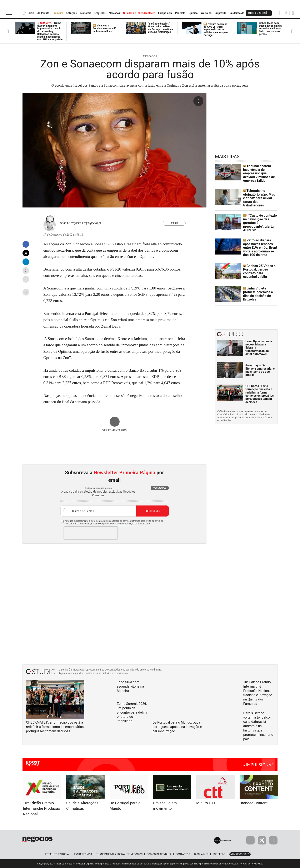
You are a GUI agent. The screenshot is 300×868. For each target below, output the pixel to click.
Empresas (100, 13)
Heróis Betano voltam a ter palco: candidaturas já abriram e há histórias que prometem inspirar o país (258, 726)
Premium (58, 13)
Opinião (193, 13)
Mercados (114, 13)
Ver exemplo (160, 488)
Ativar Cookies (240, 854)
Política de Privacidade (251, 864)
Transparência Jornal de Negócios (120, 854)
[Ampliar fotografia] (198, 101)
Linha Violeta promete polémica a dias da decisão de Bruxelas (259, 286)
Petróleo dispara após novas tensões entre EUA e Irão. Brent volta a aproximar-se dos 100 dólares (259, 240)
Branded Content (254, 803)
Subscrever (152, 511)
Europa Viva (165, 13)
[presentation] (91, 533)
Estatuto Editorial (58, 854)
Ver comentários (114, 430)
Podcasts (180, 13)
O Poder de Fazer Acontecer (139, 13)
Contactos (183, 854)
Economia (86, 13)
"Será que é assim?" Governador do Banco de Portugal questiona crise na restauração (161, 28)
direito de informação (124, 524)
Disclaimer (201, 854)
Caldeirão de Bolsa (241, 13)
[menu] (9, 13)
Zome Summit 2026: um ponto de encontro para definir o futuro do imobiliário (132, 712)
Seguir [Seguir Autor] (174, 223)
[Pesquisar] (286, 13)
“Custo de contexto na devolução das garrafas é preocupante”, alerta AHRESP (260, 217)
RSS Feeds (219, 854)
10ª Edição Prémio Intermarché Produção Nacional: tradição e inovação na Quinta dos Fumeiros (258, 693)
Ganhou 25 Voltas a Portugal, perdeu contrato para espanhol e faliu (260, 263)
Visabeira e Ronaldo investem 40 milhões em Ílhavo (105, 28)
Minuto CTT (206, 803)
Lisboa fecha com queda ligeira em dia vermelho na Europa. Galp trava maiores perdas (271, 29)
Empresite (221, 13)
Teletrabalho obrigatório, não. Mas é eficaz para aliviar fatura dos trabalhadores (259, 195)
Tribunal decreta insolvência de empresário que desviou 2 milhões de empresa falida (260, 172)
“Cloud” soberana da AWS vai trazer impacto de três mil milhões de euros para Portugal (216, 30)
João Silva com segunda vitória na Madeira (130, 686)
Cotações (71, 13)
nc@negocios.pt (91, 223)
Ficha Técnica (83, 854)
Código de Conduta (159, 854)
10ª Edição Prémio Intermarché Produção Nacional (41, 808)
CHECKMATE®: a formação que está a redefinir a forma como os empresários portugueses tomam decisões (260, 386)
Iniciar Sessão (259, 13)
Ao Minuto (43, 13)
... (26, 291)
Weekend (206, 13)
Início (31, 13)
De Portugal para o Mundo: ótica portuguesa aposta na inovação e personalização (177, 727)
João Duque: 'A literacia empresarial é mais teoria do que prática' (260, 362)
